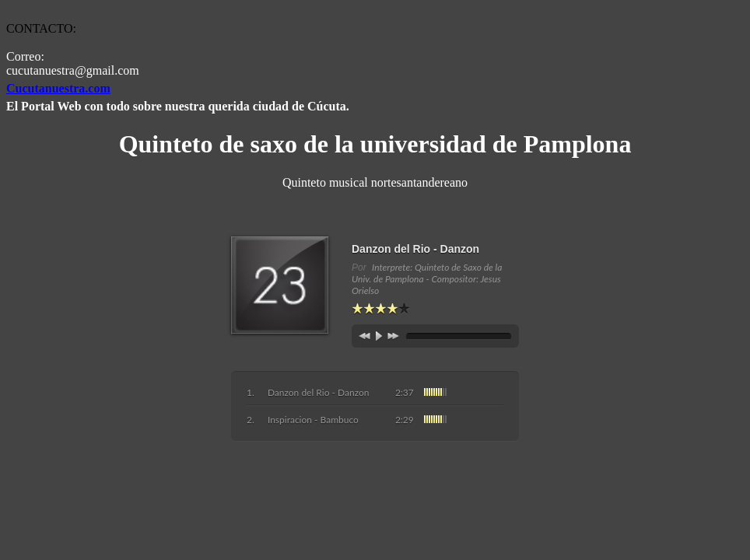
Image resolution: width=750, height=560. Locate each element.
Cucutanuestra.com (58, 88)
